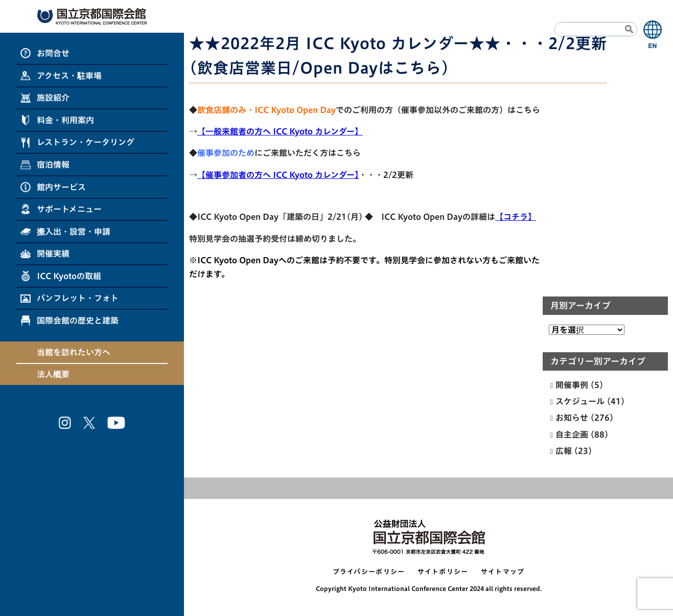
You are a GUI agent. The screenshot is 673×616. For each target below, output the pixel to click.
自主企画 (572, 435)
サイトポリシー (443, 572)
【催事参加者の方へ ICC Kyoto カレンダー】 (278, 175)
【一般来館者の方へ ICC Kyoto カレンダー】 (280, 131)
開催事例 (572, 385)
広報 (564, 451)
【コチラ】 (516, 217)
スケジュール (580, 401)
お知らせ (572, 418)
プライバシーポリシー (369, 572)
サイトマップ (503, 572)
